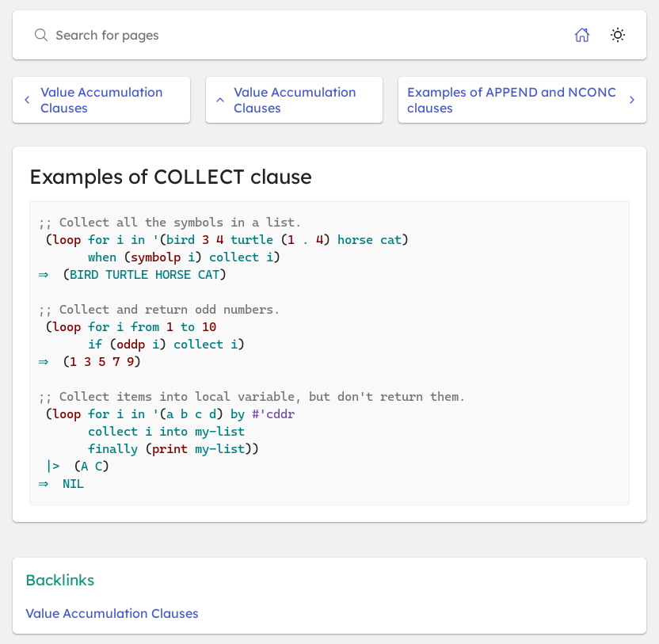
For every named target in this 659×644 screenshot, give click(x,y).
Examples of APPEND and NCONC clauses (522, 100)
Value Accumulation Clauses (92, 100)
